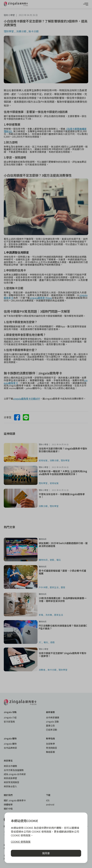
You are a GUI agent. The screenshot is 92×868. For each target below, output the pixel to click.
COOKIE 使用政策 (21, 842)
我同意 (46, 853)
